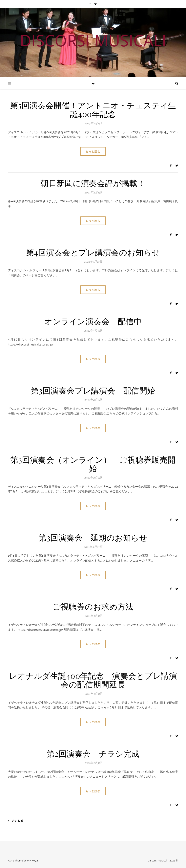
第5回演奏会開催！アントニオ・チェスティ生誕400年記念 (93, 109)
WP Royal (33, 860)
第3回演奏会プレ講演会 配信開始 (93, 390)
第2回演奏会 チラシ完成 (93, 753)
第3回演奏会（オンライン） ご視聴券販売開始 (93, 464)
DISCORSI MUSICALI (93, 40)
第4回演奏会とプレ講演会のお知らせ (93, 252)
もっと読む (93, 151)
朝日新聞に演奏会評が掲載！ (93, 183)
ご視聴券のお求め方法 (93, 606)
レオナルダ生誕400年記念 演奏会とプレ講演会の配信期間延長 (93, 680)
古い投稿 (16, 821)
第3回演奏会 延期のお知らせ (93, 537)
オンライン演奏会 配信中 (93, 321)
